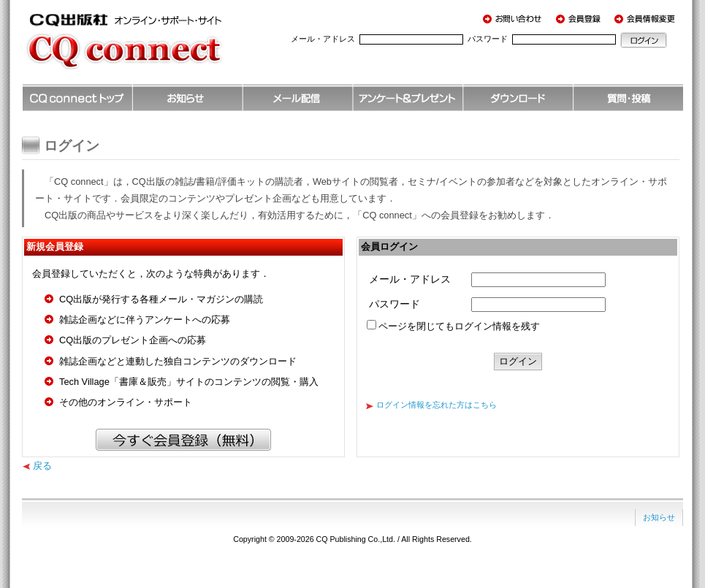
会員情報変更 (647, 18)
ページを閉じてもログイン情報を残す (459, 326)
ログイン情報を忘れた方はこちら (437, 405)
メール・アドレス (323, 39)
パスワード (488, 39)
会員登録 (581, 18)
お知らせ (659, 517)
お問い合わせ (515, 18)
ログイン (644, 40)
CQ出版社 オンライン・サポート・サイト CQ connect (146, 47)
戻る (42, 466)
